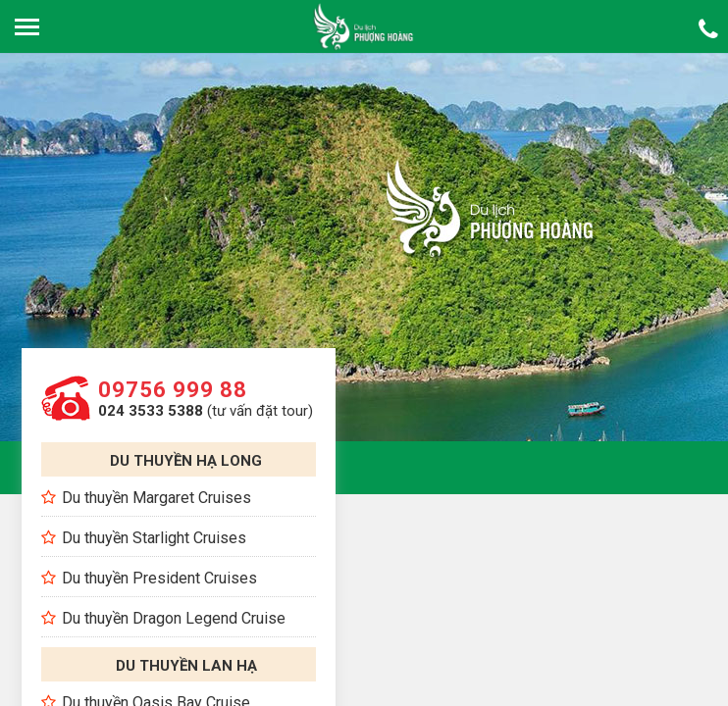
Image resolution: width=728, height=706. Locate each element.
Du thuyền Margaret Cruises (156, 498)
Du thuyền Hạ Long (186, 461)
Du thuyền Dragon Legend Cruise (174, 618)
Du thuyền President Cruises (159, 578)
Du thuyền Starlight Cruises (154, 538)
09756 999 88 (173, 390)
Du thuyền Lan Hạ (186, 666)
